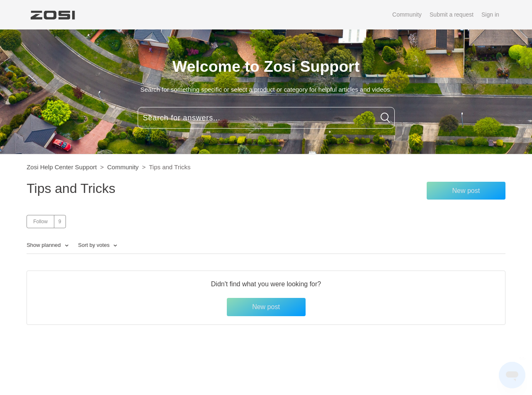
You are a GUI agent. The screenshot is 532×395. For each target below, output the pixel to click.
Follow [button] (40, 222)
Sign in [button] (490, 15)
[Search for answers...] (266, 118)
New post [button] (466, 191)
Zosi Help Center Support (62, 167)
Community (407, 15)
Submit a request (452, 15)
